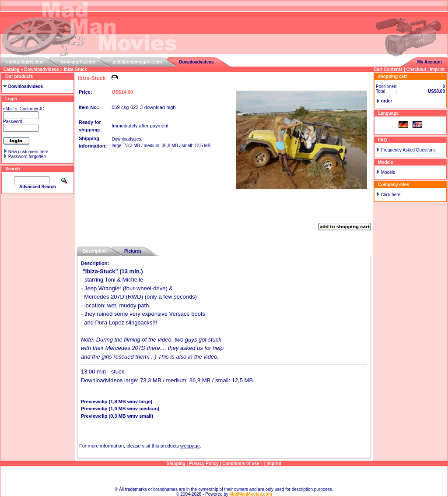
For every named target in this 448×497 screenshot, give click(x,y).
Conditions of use (241, 464)
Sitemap (224, 477)
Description (95, 251)
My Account (430, 62)
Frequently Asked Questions (408, 150)
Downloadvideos (196, 62)
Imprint (437, 69)
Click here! (391, 195)
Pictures (133, 251)
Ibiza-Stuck (75, 69)
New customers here (28, 152)
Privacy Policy (204, 464)
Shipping (176, 464)
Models (388, 172)
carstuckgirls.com (25, 62)
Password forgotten (27, 157)
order (387, 101)
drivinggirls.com (78, 62)
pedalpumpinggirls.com (137, 62)
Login (11, 99)
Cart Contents (388, 69)
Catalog (12, 69)
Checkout (416, 69)
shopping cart (392, 76)
